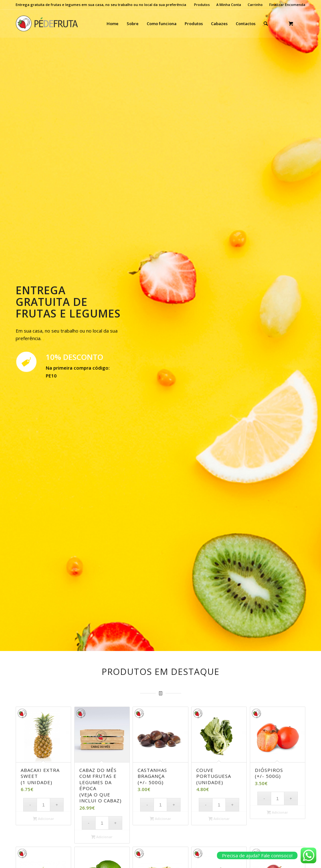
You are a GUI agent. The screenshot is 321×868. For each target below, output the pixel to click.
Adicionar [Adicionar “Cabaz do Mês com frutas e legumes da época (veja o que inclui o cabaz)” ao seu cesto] (102, 837)
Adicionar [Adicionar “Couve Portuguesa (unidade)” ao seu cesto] (219, 819)
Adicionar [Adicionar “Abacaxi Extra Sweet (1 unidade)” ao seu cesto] (44, 819)
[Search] (266, 24)
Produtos (202, 5)
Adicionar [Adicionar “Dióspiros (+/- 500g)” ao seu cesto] (277, 812)
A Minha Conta (229, 5)
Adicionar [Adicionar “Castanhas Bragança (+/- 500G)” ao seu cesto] (160, 819)
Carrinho (255, 5)
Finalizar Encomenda (287, 5)
